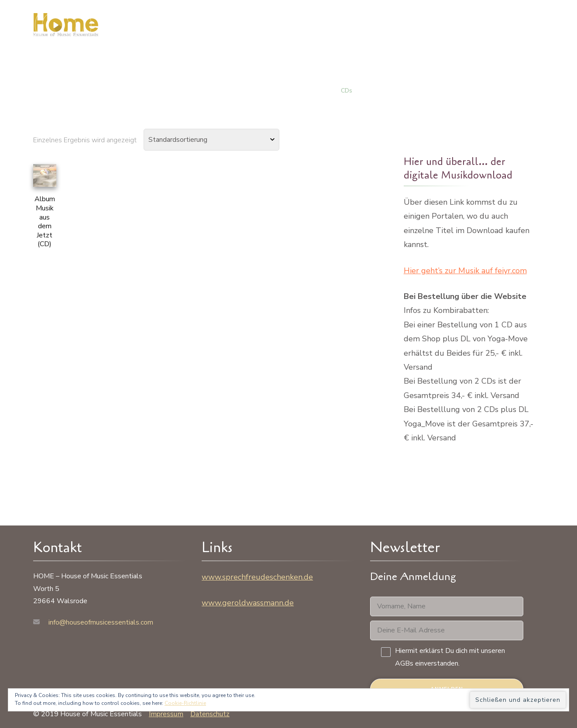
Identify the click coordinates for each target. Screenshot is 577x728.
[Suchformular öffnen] (560, 28)
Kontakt (506, 28)
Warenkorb (452, 28)
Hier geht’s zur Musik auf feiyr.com (465, 271)
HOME (304, 28)
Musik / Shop (392, 28)
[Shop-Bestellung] (211, 140)
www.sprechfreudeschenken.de (257, 577)
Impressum (166, 714)
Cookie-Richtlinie (185, 703)
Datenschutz (210, 714)
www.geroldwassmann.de (248, 603)
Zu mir (342, 28)
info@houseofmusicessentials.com (101, 622)
